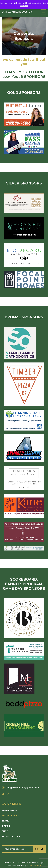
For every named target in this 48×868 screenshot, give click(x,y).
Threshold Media (34, 865)
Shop (5, 831)
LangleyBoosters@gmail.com (20, 788)
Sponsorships (10, 816)
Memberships (10, 810)
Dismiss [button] (24, 6)
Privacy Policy (11, 836)
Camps (6, 826)
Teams (6, 821)
